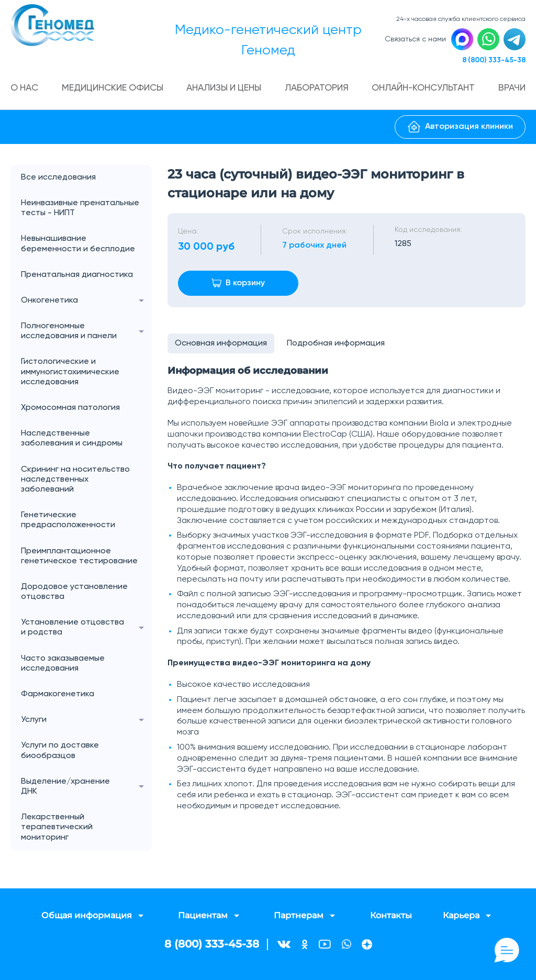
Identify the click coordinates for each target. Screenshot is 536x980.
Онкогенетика (86, 302)
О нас (26, 89)
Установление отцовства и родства (86, 629)
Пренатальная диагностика (77, 276)
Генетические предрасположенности (68, 522)
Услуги (86, 722)
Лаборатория (317, 89)
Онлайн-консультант (424, 89)
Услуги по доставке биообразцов (60, 752)
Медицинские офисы (113, 89)
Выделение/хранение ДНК (86, 788)
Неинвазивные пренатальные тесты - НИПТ (80, 209)
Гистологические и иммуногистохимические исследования (70, 373)
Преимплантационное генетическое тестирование (79, 557)
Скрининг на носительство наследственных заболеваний (75, 481)
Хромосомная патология (70, 409)
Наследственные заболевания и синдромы (72, 440)
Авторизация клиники (460, 128)
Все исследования (58, 179)
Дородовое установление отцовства (74, 593)
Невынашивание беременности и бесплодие (78, 245)
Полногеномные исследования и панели (86, 332)
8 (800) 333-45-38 (493, 61)
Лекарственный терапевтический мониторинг (57, 829)
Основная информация (221, 345)
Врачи (511, 89)
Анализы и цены (225, 89)
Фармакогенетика (58, 695)
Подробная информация (337, 345)
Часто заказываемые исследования (63, 665)
